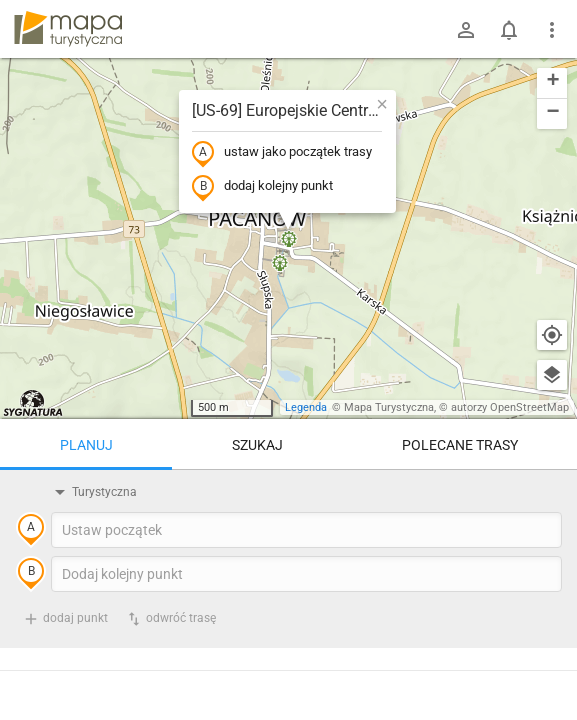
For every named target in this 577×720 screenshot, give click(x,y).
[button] (382, 104)
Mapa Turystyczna (389, 407)
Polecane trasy (460, 445)
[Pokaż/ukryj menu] (552, 30)
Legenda (306, 407)
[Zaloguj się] (466, 30)
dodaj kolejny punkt (262, 187)
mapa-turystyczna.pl (68, 29)
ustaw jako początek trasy (282, 153)
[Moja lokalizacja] (552, 335)
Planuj (86, 445)
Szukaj (257, 445)
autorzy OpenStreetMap (510, 407)
